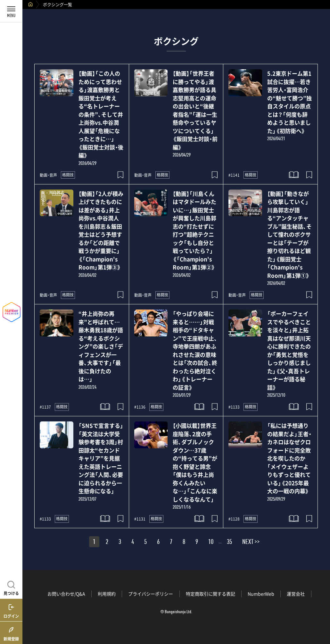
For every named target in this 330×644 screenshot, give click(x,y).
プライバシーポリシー (151, 594)
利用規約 (107, 594)
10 (211, 543)
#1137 (45, 407)
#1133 (234, 407)
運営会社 (296, 594)
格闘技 (68, 175)
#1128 (234, 519)
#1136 (140, 407)
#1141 (234, 175)
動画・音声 (48, 175)
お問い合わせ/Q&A (66, 594)
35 (229, 543)
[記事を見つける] (11, 587)
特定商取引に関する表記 (210, 594)
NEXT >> (251, 543)
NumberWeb (261, 594)
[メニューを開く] (11, 11)
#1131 (140, 519)
